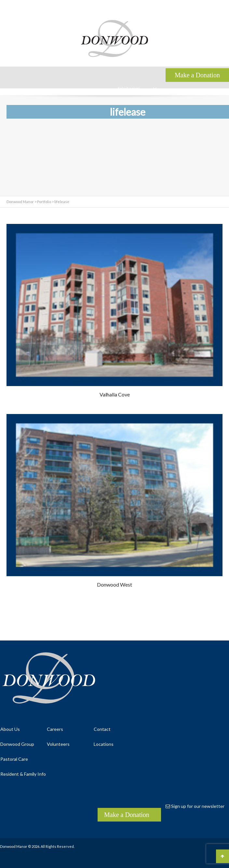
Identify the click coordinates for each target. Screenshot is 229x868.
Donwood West (114, 584)
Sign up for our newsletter (195, 806)
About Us (10, 729)
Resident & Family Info (23, 774)
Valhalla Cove (115, 394)
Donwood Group (17, 744)
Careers (55, 729)
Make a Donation (127, 815)
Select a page (137, 88)
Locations (104, 744)
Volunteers (58, 744)
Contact (102, 729)
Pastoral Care (14, 759)
